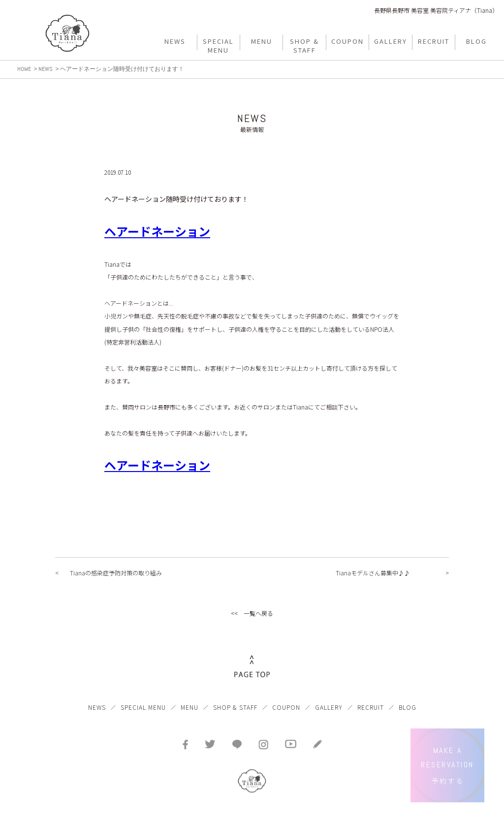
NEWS (97, 707)
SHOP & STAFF (235, 707)
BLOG (408, 707)
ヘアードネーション (157, 231)
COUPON (286, 707)
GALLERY (329, 707)
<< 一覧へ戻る (252, 613)
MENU (189, 707)
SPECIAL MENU (143, 707)
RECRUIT (371, 707)
